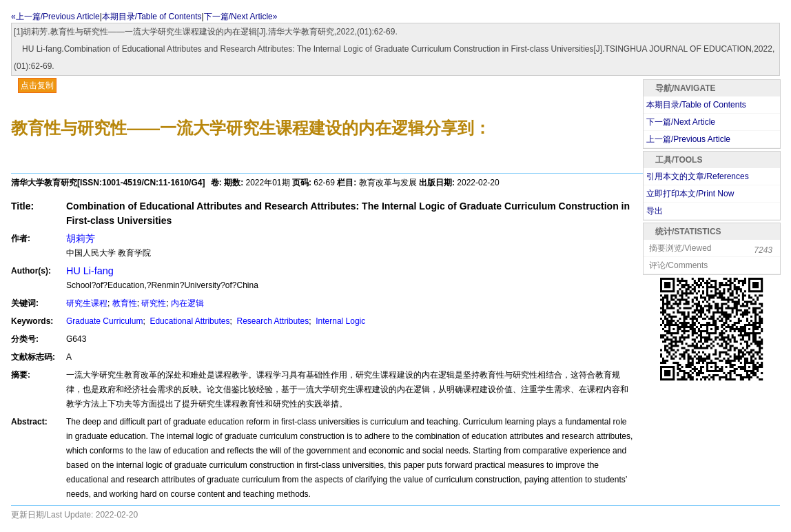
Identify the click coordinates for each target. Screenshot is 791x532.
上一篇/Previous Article (688, 139)
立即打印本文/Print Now (690, 194)
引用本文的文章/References (698, 176)
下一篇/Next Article (681, 122)
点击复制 (37, 85)
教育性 (125, 303)
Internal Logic (339, 321)
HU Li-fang (90, 271)
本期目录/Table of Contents (152, 17)
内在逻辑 (187, 303)
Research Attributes (271, 321)
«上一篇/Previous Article (55, 17)
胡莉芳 (81, 238)
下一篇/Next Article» (241, 17)
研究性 (154, 303)
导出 (655, 211)
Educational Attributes (188, 321)
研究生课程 (87, 303)
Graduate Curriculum (104, 321)
